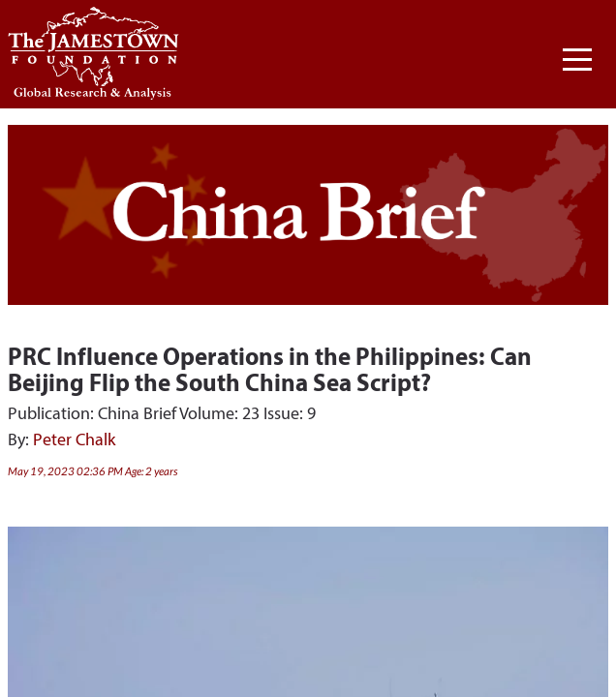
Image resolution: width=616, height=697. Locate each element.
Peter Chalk (74, 439)
